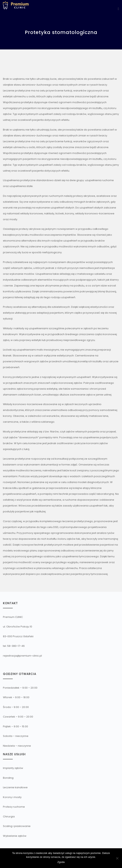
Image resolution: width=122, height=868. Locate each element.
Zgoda (61, 862)
